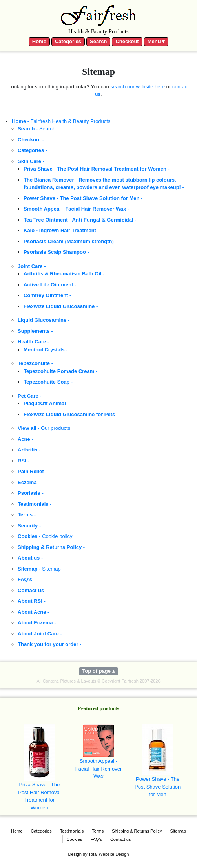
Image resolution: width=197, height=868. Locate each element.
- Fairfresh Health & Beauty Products (61, 121)
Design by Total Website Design (99, 854)
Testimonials (72, 831)
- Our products (44, 428)
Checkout (127, 41)
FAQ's (96, 839)
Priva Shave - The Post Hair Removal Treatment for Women (39, 767)
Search (98, 41)
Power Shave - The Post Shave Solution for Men (158, 761)
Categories (68, 41)
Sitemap (178, 831)
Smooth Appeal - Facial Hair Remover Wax (98, 752)
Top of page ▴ (98, 671)
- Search (36, 129)
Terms (98, 831)
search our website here (138, 87)
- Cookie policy (45, 536)
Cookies (75, 839)
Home (39, 41)
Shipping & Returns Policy (137, 831)
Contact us (121, 839)
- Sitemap (39, 569)
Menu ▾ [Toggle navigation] (156, 41)
